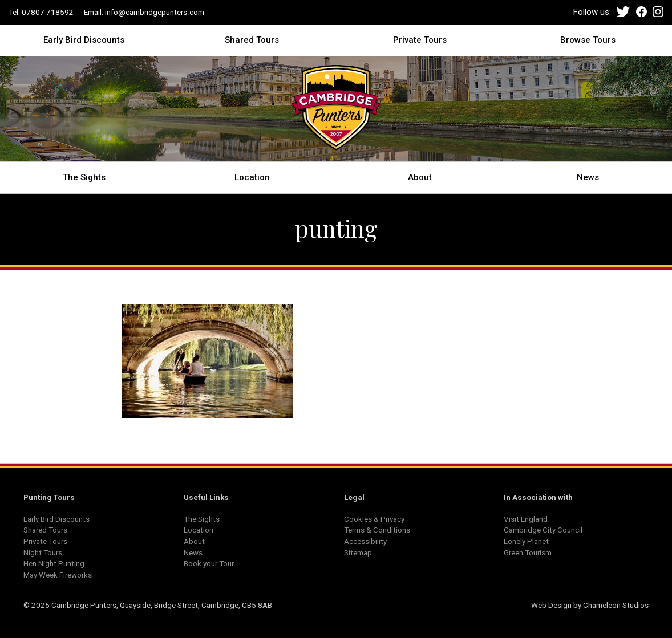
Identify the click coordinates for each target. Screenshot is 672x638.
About (420, 177)
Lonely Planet (526, 541)
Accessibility (365, 541)
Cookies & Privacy (375, 519)
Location (252, 177)
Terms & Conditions (377, 530)
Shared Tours (252, 39)
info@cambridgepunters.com (154, 12)
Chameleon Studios (616, 605)
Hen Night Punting (54, 563)
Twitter (623, 12)
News (588, 177)
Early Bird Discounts (84, 39)
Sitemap (358, 552)
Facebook (641, 12)
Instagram (658, 12)
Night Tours (43, 552)
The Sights (84, 177)
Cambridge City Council (543, 530)
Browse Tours (588, 39)
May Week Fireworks (58, 575)
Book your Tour (209, 563)
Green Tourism (528, 552)
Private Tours (420, 39)
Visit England (526, 519)
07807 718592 (48, 12)
